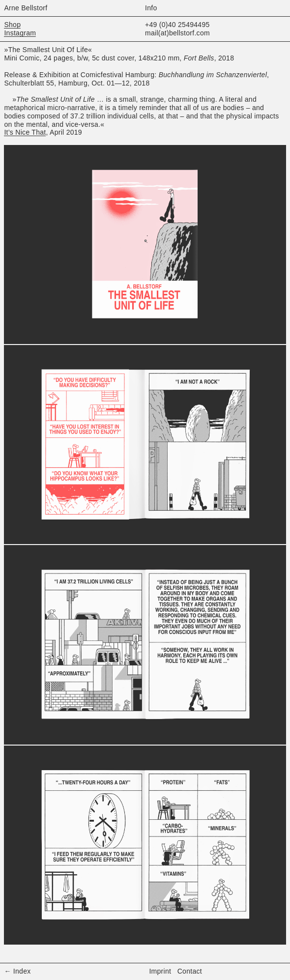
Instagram (20, 33)
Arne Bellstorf (26, 8)
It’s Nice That (25, 132)
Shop (12, 25)
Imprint (160, 971)
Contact (190, 971)
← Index (17, 971)
